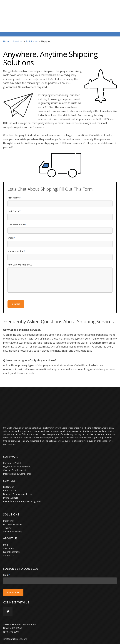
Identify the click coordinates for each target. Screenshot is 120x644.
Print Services (10, 472)
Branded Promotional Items (18, 476)
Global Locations (12, 533)
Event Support (11, 479)
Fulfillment (8, 468)
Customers (9, 530)
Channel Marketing (13, 513)
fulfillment (32, 32)
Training (7, 509)
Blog (6, 526)
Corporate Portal (12, 444)
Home (7, 32)
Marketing (8, 502)
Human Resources (12, 506)
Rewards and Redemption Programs (22, 483)
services (18, 32)
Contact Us (9, 537)
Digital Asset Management (17, 448)
